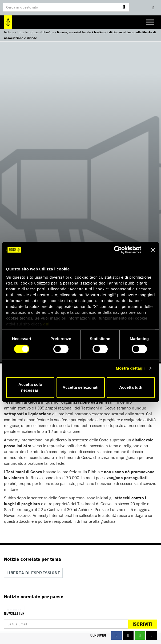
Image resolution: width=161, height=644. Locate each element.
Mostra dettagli (130, 368)
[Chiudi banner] (153, 250)
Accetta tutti (131, 388)
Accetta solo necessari (30, 388)
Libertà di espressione (33, 573)
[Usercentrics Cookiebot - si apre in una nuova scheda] (118, 250)
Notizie (9, 32)
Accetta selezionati (80, 388)
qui (46, 324)
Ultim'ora (48, 32)
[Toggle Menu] (150, 22)
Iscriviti (142, 624)
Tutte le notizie (28, 32)
